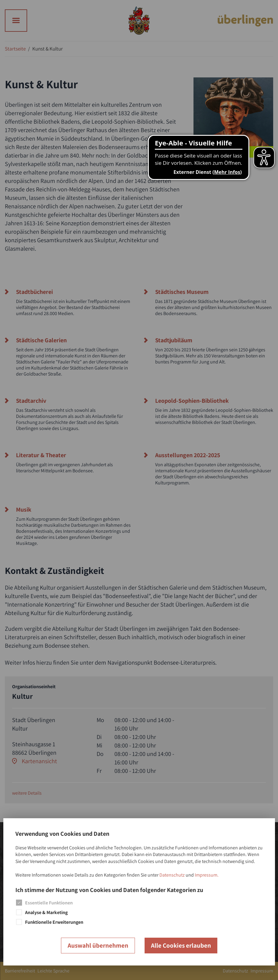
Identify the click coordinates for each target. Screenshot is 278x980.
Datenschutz (172, 875)
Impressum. (207, 875)
